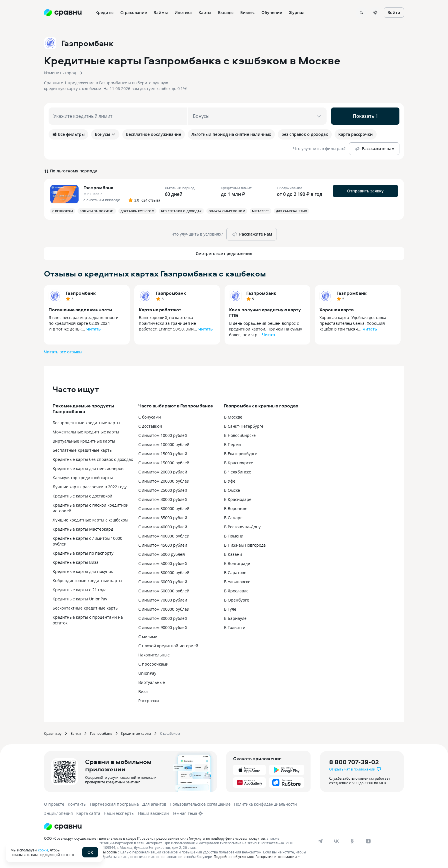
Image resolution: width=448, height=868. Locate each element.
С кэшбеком (170, 733)
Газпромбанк (81, 293)
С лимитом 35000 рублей (163, 518)
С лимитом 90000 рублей (163, 627)
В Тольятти (235, 627)
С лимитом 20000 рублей (163, 472)
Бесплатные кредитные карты (83, 450)
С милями (148, 637)
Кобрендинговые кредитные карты (87, 581)
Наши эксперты (119, 813)
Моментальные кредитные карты (86, 432)
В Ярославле (236, 591)
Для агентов (154, 804)
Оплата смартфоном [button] (227, 211)
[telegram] (320, 841)
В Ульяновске (237, 582)
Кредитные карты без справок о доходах (93, 459)
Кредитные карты (136, 733)
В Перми (232, 444)
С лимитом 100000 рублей (164, 444)
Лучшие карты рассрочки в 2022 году (90, 487)
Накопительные (154, 655)
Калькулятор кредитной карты (83, 478)
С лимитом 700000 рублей (164, 609)
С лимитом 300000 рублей (164, 508)
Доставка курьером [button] (138, 211)
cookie (43, 850)
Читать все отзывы (63, 352)
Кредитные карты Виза (76, 562)
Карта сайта (88, 813)
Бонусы (105, 134)
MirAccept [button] (261, 211)
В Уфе (230, 481)
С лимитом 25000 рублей (163, 490)
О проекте (54, 804)
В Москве (233, 417)
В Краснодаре (238, 499)
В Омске (232, 490)
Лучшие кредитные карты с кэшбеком (90, 520)
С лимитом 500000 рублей (164, 573)
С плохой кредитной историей (168, 646)
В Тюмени (234, 536)
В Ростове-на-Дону (242, 527)
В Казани (233, 554)
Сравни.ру (53, 733)
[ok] (352, 841)
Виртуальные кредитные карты (84, 441)
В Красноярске (239, 463)
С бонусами (150, 417)
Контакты (77, 804)
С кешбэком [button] (63, 211)
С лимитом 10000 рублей (163, 435)
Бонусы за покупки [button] (97, 211)
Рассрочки (149, 701)
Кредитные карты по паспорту (83, 553)
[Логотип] (63, 827)
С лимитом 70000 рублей (163, 600)
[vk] (336, 841)
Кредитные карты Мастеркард (83, 529)
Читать (93, 329)
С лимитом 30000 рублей (163, 499)
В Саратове (235, 573)
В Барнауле (235, 618)
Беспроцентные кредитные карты (86, 423)
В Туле (230, 609)
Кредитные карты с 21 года (80, 590)
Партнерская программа (114, 804)
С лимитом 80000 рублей (163, 618)
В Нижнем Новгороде (245, 545)
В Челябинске (238, 472)
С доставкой (150, 426)
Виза (143, 691)
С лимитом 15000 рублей (163, 454)
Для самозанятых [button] (292, 211)
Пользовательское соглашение (200, 804)
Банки (76, 733)
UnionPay (147, 673)
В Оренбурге (237, 600)
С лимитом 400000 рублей (164, 536)
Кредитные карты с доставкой (82, 496)
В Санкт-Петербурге (244, 426)
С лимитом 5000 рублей (162, 554)
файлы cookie (106, 852)
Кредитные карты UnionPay (80, 599)
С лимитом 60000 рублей (163, 582)
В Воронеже (236, 508)
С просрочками (153, 664)
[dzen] (368, 841)
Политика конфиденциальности (265, 804)
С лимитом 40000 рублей (163, 527)
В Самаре (233, 518)
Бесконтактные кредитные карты (86, 608)
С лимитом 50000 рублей (163, 563)
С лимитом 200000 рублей (164, 481)
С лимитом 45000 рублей (163, 545)
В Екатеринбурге (241, 454)
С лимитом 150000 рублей (164, 463)
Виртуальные (152, 682)
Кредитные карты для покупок (83, 571)
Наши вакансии (153, 813)
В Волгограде (237, 563)
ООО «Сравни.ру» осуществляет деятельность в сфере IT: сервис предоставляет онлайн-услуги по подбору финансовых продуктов (154, 838)
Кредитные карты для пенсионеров (88, 468)
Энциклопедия (58, 813)
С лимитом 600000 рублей (164, 591)
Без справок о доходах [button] (181, 211)
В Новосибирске (240, 435)
